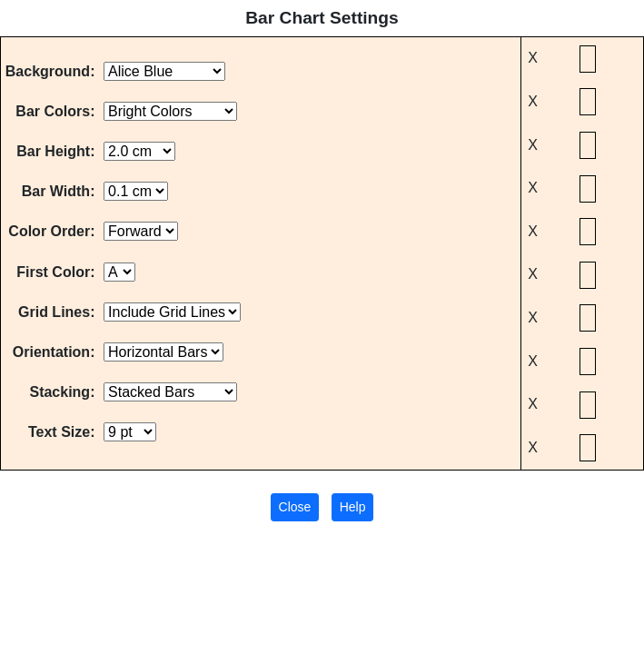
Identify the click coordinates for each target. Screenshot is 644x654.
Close (295, 507)
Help (353, 507)
